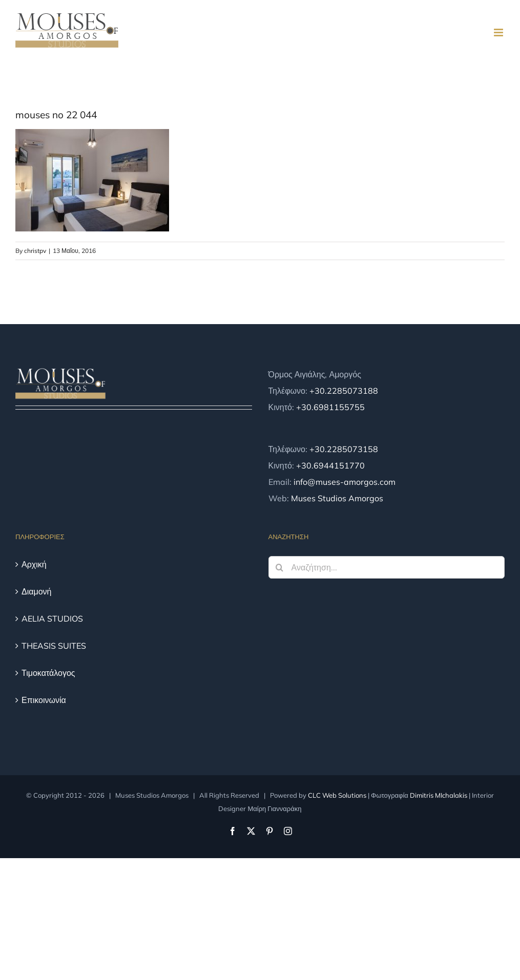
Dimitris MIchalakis (439, 795)
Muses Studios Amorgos (337, 498)
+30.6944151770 (330, 465)
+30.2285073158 (344, 449)
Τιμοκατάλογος (48, 673)
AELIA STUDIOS (52, 619)
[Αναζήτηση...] (387, 567)
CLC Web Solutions (337, 795)
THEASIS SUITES (54, 646)
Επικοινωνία (44, 700)
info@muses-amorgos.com (345, 482)
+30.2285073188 (344, 391)
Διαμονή (37, 591)
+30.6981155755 (330, 407)
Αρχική (34, 564)
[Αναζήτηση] (280, 567)
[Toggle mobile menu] (499, 33)
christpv (35, 251)
